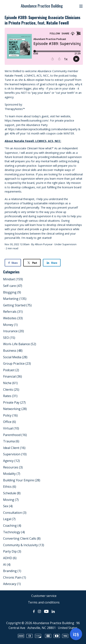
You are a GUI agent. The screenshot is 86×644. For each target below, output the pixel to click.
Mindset (13, 279)
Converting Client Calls (22, 538)
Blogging (12, 292)
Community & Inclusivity (24, 545)
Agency (11, 461)
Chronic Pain (15, 577)
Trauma (11, 441)
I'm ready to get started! (36, 238)
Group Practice (17, 363)
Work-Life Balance (20, 344)
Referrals (13, 312)
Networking (15, 409)
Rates (10, 396)
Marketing (15, 299)
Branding (12, 571)
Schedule (12, 493)
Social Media (15, 357)
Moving (11, 500)
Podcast (11, 370)
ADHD (10, 558)
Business (13, 351)
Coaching (12, 526)
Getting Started (17, 305)
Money (10, 325)
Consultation (15, 513)
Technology (14, 532)
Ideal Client (14, 448)
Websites (13, 318)
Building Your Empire (22, 480)
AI (7, 565)
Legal (9, 519)
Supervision (69, 244)
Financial (13, 376)
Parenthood (15, 435)
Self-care (13, 286)
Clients (11, 390)
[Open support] (76, 634)
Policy (10, 415)
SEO (9, 338)
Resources (13, 467)
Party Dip (12, 551)
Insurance (13, 331)
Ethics (10, 487)
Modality (12, 474)
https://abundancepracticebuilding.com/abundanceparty (43, 129)
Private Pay (14, 402)
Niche (10, 383)
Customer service (44, 596)
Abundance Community (52, 71)
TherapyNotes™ (15, 109)
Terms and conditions (44, 602)
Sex (8, 506)
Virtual (11, 428)
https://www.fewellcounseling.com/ (27, 120)
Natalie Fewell (13, 76)
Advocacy (12, 584)
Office (10, 422)
